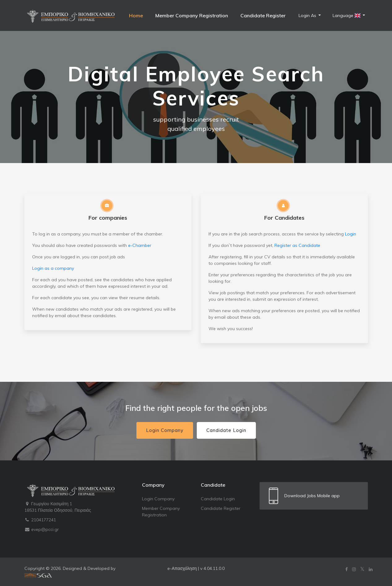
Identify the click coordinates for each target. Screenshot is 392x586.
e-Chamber (140, 245)
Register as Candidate (297, 245)
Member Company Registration (192, 15)
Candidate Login (226, 430)
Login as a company (53, 268)
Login (351, 234)
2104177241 (40, 520)
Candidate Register (263, 15)
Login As (308, 15)
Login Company (165, 430)
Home (136, 15)
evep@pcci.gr (42, 529)
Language (347, 15)
